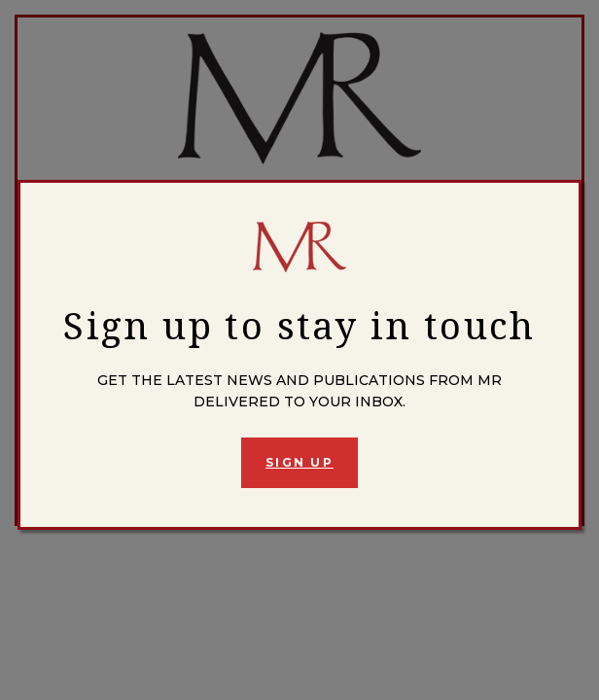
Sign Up (299, 462)
